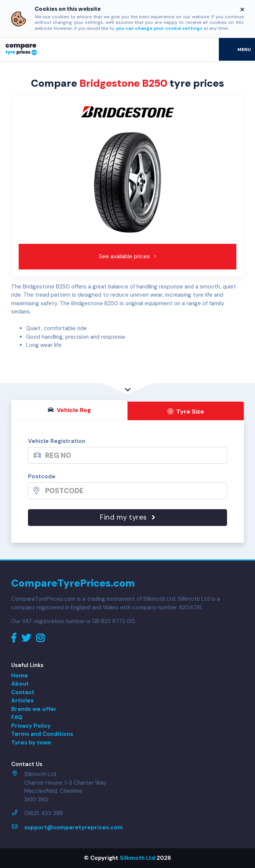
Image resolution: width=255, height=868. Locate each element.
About (20, 684)
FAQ (17, 717)
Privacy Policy (31, 726)
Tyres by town (31, 743)
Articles (22, 701)
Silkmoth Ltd (137, 858)
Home (20, 676)
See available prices (128, 256)
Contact (23, 692)
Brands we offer (34, 709)
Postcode (42, 476)
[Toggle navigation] (237, 49)
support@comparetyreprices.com (73, 827)
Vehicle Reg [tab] (69, 410)
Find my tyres (127, 517)
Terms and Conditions (42, 734)
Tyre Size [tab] (186, 411)
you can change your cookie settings (159, 28)
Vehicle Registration (57, 441)
